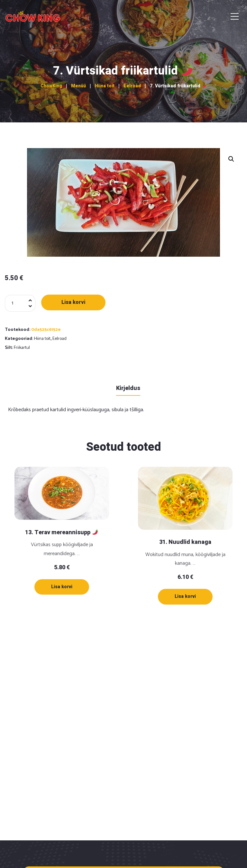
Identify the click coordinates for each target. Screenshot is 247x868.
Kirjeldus (128, 388)
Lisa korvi (73, 302)
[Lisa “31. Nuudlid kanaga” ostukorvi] (185, 597)
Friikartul (22, 348)
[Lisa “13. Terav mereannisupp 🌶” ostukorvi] (62, 587)
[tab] (128, 388)
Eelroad (59, 339)
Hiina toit (42, 339)
